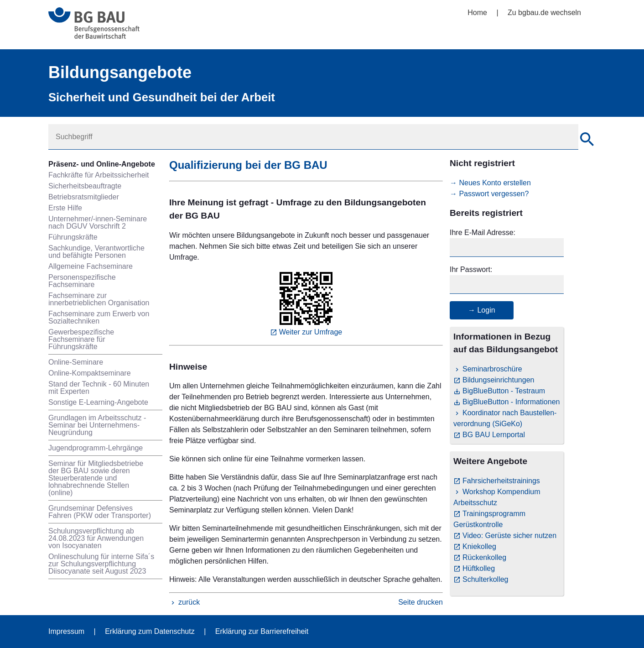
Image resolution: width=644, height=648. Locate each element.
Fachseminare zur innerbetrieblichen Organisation (99, 299)
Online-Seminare (76, 362)
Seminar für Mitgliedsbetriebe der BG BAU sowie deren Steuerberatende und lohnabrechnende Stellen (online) (96, 478)
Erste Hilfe (65, 208)
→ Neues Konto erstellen (490, 183)
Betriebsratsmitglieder (84, 197)
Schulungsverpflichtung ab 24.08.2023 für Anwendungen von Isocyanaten (96, 538)
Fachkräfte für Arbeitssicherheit (99, 175)
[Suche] (587, 141)
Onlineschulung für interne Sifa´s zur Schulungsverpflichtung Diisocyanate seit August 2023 (101, 564)
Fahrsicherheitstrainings (501, 481)
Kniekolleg (479, 546)
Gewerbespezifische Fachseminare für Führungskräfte (81, 339)
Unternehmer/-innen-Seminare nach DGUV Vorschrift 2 (98, 222)
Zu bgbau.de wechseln (544, 13)
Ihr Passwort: (471, 269)
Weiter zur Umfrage (311, 332)
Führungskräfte (73, 237)
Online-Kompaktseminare (90, 373)
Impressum (66, 631)
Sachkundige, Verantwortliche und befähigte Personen (96, 252)
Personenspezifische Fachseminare (82, 281)
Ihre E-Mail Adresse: (483, 233)
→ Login (482, 310)
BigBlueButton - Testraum (504, 391)
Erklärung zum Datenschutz (150, 631)
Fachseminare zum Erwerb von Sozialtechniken (99, 317)
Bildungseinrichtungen (498, 380)
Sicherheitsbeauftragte (85, 186)
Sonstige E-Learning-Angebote (98, 402)
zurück (189, 602)
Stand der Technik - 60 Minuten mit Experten (99, 388)
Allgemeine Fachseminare (91, 266)
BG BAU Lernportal (494, 435)
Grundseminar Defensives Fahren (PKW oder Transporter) (100, 512)
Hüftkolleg (479, 568)
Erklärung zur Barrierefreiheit (262, 631)
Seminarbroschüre (492, 369)
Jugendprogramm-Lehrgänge (96, 448)
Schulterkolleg (486, 579)
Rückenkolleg (484, 557)
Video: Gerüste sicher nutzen (509, 536)
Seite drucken (421, 602)
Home (477, 13)
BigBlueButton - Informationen (511, 402)
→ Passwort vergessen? (489, 194)
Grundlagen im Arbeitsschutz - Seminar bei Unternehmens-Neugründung (97, 425)
